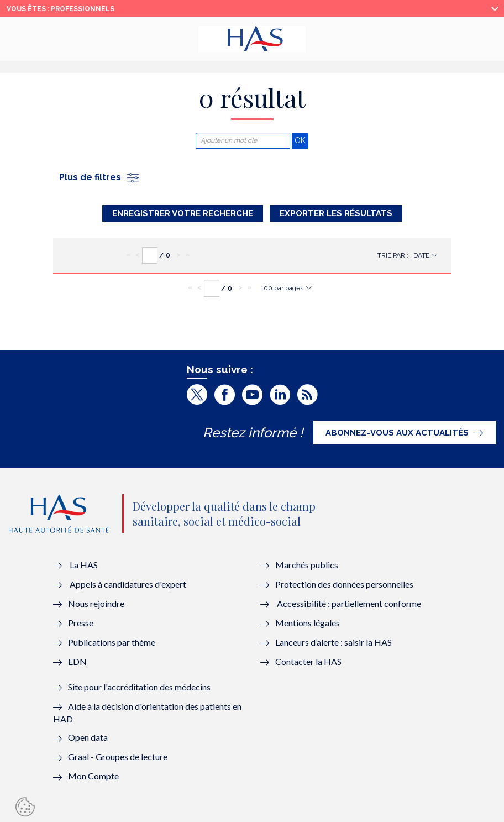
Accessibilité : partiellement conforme (349, 603)
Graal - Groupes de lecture (118, 756)
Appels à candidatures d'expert (128, 584)
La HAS (84, 565)
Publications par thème (112, 642)
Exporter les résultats (336, 213)
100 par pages (282, 288)
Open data (88, 737)
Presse (81, 623)
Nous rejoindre (96, 603)
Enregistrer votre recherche (183, 213)
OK (301, 140)
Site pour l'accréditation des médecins (139, 687)
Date (421, 255)
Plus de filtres (100, 177)
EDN (77, 661)
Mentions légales (308, 623)
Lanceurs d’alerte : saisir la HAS (334, 642)
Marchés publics (308, 565)
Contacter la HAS (308, 661)
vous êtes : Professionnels (61, 9)
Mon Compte (93, 776)
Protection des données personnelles (344, 584)
